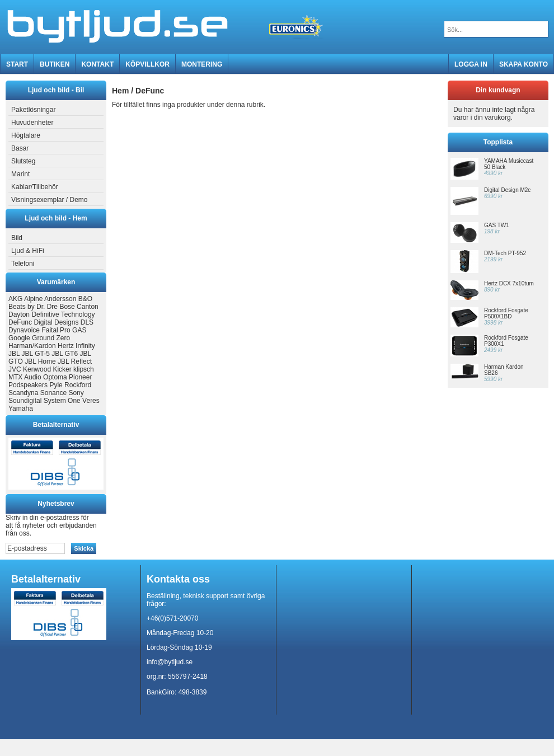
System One (62, 401)
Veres (91, 401)
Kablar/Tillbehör (33, 187)
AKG (15, 299)
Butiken (55, 64)
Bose (67, 307)
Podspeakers (28, 385)
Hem (120, 91)
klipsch (84, 369)
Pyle (56, 385)
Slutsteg (22, 161)
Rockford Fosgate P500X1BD (506, 313)
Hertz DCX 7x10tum (509, 283)
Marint (19, 174)
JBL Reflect (75, 361)
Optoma (55, 377)
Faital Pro (56, 330)
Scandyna (23, 393)
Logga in (471, 64)
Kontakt (97, 64)
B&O (85, 299)
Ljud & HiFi (26, 251)
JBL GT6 (65, 354)
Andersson (60, 299)
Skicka (84, 548)
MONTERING (202, 64)
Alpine (33, 299)
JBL (14, 354)
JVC (15, 369)
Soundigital (25, 401)
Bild (15, 238)
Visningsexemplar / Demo (48, 200)
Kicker (62, 369)
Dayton (19, 314)
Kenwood (37, 369)
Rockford (78, 385)
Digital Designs (56, 322)
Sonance (53, 393)
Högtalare (24, 135)
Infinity (85, 346)
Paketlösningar (32, 110)
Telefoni (21, 264)
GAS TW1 (497, 225)
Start (17, 64)
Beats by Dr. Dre (33, 307)
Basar (18, 148)
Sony (76, 393)
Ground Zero (51, 338)
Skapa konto (524, 64)
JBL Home (40, 361)
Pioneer (80, 377)
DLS (87, 322)
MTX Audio (25, 377)
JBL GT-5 (36, 354)
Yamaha (21, 408)
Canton (88, 307)
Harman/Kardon (32, 346)
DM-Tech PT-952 (505, 253)
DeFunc (20, 322)
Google (19, 338)
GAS (79, 330)
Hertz (66, 346)
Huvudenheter (31, 123)
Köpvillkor (147, 64)
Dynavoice (24, 330)
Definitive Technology (63, 314)
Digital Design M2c (507, 190)
